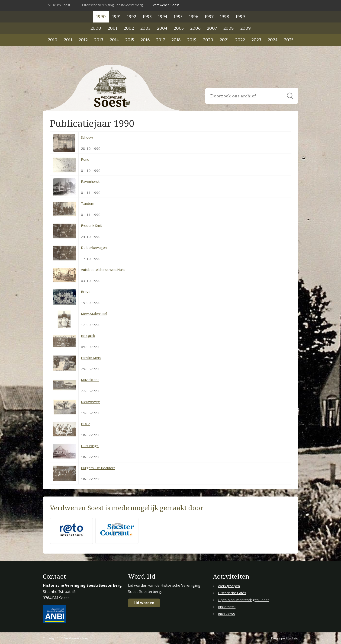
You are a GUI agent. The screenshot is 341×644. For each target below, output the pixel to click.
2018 (176, 40)
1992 (132, 17)
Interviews (226, 614)
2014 (114, 40)
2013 (99, 40)
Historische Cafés (232, 593)
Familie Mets (91, 358)
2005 (179, 28)
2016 (145, 40)
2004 (162, 28)
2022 (240, 40)
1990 (101, 17)
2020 (208, 40)
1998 (225, 17)
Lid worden (144, 603)
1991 (116, 17)
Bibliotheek (227, 607)
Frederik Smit (92, 225)
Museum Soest (59, 5)
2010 (53, 40)
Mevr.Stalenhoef (94, 314)
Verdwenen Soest (166, 5)
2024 (273, 40)
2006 (195, 28)
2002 (129, 28)
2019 (192, 40)
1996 (194, 17)
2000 (96, 28)
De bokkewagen (94, 247)
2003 (145, 28)
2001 (112, 28)
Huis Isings (90, 446)
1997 (209, 17)
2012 (83, 40)
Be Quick (88, 336)
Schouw (87, 137)
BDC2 (85, 424)
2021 (224, 40)
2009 (246, 28)
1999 (240, 17)
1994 (163, 17)
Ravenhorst (90, 181)
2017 (161, 40)
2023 (256, 40)
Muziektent (90, 380)
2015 (130, 40)
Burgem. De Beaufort (98, 468)
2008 (229, 28)
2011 (68, 40)
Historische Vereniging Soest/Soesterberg (112, 5)
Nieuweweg (90, 402)
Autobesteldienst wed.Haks (103, 269)
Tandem (88, 203)
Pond (85, 159)
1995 (178, 17)
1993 (147, 17)
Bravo (86, 292)
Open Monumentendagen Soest (243, 600)
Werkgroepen (229, 586)
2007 (212, 28)
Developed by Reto (285, 638)
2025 (289, 40)
